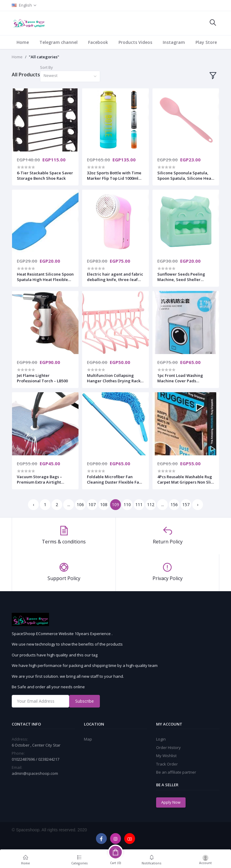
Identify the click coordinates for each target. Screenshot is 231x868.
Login (161, 739)
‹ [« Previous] (33, 504)
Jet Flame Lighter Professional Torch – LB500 (42, 378)
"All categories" (44, 57)
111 (139, 504)
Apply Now (171, 802)
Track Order (167, 764)
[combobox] (70, 76)
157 (186, 504)
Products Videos (135, 42)
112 (151, 504)
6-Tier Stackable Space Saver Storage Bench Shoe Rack (45, 176)
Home (23, 42)
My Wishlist (166, 756)
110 (127, 504)
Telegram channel (59, 42)
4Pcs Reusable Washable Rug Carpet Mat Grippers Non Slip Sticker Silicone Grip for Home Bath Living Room (185, 479)
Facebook (98, 42)
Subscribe (85, 701)
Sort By (46, 67)
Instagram (174, 42)
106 (80, 504)
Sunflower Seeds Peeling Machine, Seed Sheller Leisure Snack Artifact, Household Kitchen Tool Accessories (181, 277)
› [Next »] (198, 504)
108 (104, 504)
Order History (168, 747)
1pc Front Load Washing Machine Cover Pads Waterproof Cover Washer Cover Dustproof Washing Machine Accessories (182, 378)
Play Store (206, 42)
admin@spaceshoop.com (35, 773)
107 (92, 504)
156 (174, 504)
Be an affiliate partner (176, 772)
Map (88, 739)
